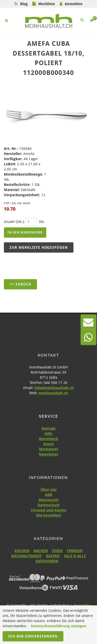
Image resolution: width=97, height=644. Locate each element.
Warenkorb (48, 439)
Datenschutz (48, 505)
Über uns (49, 490)
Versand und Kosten (49, 510)
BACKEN (41, 551)
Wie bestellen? (49, 515)
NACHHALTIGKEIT (26, 556)
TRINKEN (75, 551)
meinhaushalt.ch (53, 393)
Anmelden (74, 4)
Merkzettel (48, 449)
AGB (49, 495)
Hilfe (48, 434)
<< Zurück (20, 284)
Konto (49, 444)
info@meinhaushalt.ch (54, 388)
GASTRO (53, 556)
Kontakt (49, 428)
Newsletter (48, 454)
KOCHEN (22, 551)
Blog (24, 4)
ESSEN (57, 551)
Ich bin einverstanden (33, 636)
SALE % (70, 556)
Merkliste (47, 4)
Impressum (48, 500)
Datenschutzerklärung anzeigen (59, 626)
